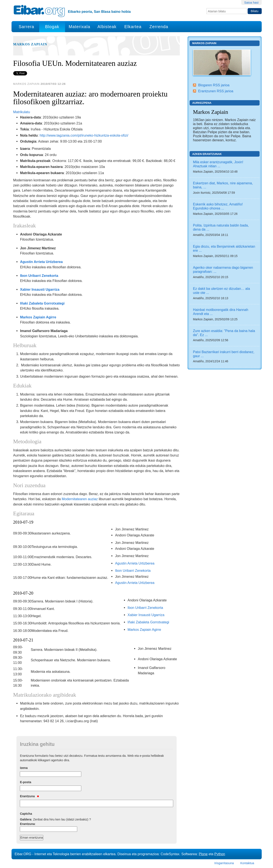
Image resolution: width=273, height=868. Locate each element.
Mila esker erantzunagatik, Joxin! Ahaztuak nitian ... (218, 164)
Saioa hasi (251, 3)
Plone (203, 854)
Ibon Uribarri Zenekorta (39, 276)
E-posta (25, 782)
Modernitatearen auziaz (80, 499)
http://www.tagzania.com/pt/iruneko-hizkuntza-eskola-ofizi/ (84, 135)
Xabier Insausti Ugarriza (40, 289)
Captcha (26, 814)
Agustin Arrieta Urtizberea (41, 262)
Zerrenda (159, 27)
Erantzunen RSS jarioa (216, 91)
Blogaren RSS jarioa (214, 85)
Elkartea (133, 27)
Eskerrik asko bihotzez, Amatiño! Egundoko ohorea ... (218, 206)
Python (220, 854)
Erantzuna (29, 796)
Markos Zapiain (30, 44)
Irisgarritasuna (224, 863)
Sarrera (26, 27)
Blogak (52, 27)
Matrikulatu (22, 112)
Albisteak (107, 27)
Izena (24, 768)
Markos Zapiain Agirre (38, 317)
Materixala (79, 27)
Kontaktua (247, 863)
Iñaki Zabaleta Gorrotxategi (42, 303)
